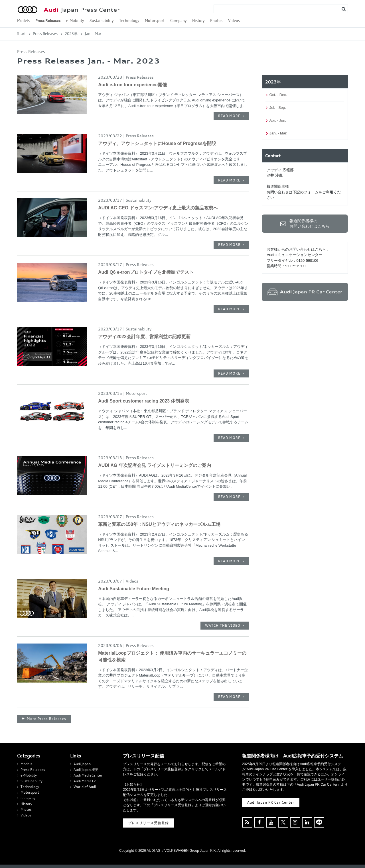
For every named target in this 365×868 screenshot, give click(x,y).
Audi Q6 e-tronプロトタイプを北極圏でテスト (146, 272)
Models (23, 21)
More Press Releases (46, 719)
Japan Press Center (82, 10)
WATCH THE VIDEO (223, 625)
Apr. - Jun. (278, 120)
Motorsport (155, 21)
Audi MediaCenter (88, 775)
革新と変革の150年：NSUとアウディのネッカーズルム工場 (159, 524)
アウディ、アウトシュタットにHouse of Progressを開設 (157, 143)
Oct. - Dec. (278, 95)
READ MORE (229, 116)
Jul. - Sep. (278, 108)
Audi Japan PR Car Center (271, 802)
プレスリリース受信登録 (148, 823)
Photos (216, 21)
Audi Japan (82, 764)
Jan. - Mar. (278, 133)
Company (178, 21)
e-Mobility (75, 21)
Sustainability (102, 21)
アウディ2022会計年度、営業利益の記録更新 (144, 337)
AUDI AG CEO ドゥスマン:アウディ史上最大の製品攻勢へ (158, 208)
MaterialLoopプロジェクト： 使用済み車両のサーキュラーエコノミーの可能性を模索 (172, 656)
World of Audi (85, 787)
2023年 (71, 34)
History (198, 21)
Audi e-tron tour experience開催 (132, 85)
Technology (129, 21)
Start (21, 34)
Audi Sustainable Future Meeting (134, 589)
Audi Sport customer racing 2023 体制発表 (144, 401)
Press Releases (48, 21)
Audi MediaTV (85, 781)
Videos (234, 21)
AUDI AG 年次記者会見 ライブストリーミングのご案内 (155, 465)
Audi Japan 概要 (86, 770)
